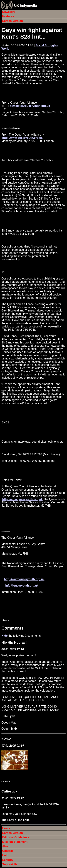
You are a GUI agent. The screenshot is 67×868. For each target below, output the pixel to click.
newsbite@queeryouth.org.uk (30, 106)
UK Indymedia (25, 5)
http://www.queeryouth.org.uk (22, 138)
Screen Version (13, 21)
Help (5, 855)
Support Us (10, 864)
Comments (13, 628)
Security (8, 860)
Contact (8, 851)
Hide (5, 636)
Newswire (9, 12)
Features (8, 16)
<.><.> (6, 739)
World (5, 49)
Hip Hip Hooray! (14, 642)
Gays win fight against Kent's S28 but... (32, 33)
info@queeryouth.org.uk (22, 586)
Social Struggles (47, 45)
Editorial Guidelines (16, 837)
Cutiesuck (9, 791)
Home (6, 828)
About (6, 846)
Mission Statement (15, 842)
